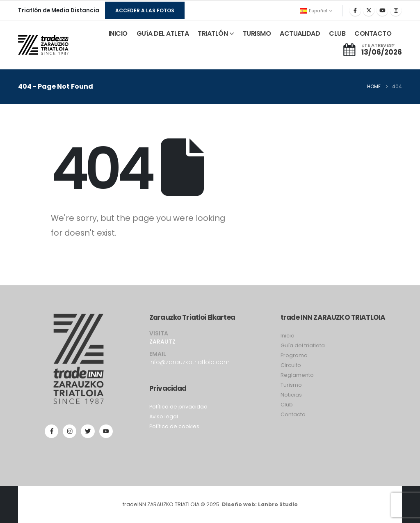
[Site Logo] (43, 45)
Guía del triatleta (303, 345)
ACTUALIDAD (300, 33)
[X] (369, 10)
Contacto (293, 414)
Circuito (291, 365)
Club (287, 405)
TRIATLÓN (213, 33)
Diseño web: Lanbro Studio (260, 504)
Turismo (291, 385)
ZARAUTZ (162, 342)
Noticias (291, 395)
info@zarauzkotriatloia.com (189, 362)
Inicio (288, 336)
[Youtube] (382, 10)
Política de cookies (174, 426)
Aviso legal (164, 416)
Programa (294, 355)
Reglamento (297, 375)
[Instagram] (396, 10)
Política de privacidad (178, 407)
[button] (145, 10)
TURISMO (257, 33)
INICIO (118, 33)
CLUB (337, 33)
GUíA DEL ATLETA (163, 33)
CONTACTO (373, 33)
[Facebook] (355, 10)
